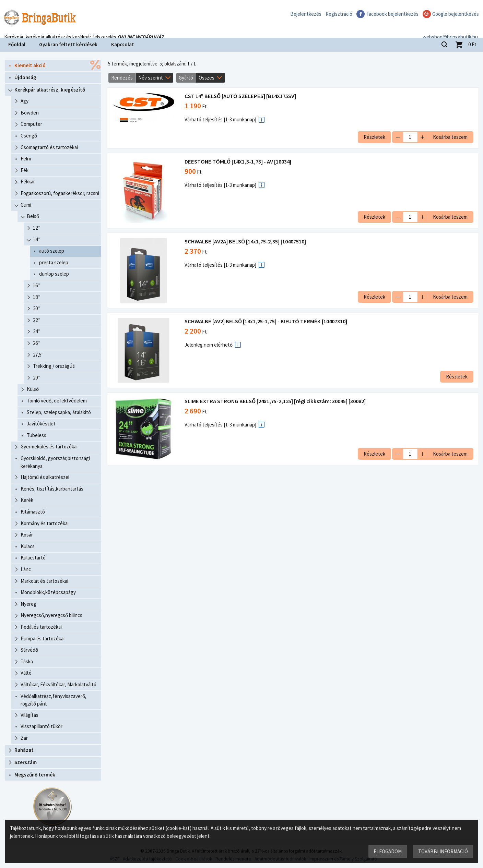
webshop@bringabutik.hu (450, 29)
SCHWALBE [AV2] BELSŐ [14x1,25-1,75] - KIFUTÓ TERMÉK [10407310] (267, 321)
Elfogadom (387, 851)
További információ (443, 851)
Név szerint (151, 78)
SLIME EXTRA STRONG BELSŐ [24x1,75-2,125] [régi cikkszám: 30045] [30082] (276, 401)
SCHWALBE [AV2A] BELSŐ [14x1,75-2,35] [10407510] (246, 242)
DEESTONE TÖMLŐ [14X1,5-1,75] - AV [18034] (239, 162)
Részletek (374, 137)
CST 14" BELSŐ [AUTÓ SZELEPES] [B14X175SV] (241, 96)
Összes (207, 78)
